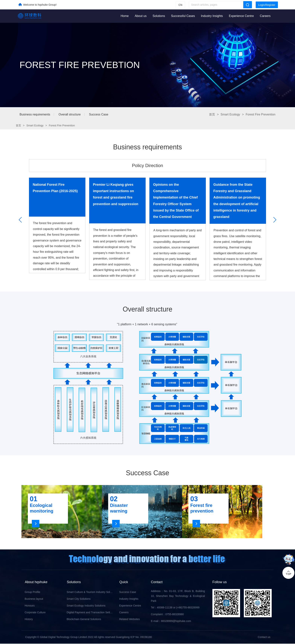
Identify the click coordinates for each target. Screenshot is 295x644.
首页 (212, 115)
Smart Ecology (230, 115)
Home (125, 16)
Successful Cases (183, 16)
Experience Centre (241, 16)
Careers (265, 16)
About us (141, 16)
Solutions (159, 16)
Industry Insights (212, 16)
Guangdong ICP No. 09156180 (134, 637)
